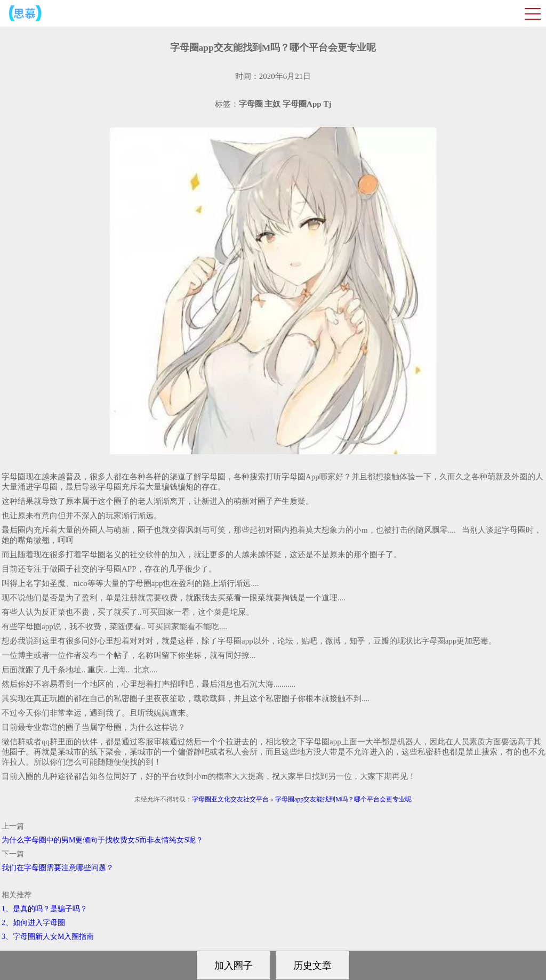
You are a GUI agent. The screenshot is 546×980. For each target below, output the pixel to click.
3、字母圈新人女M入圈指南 (48, 937)
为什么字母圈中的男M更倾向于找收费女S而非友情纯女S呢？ (102, 840)
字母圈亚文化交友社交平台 (230, 799)
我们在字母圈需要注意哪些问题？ (58, 868)
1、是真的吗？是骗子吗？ (45, 909)
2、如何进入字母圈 (33, 923)
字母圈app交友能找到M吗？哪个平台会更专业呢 (343, 799)
